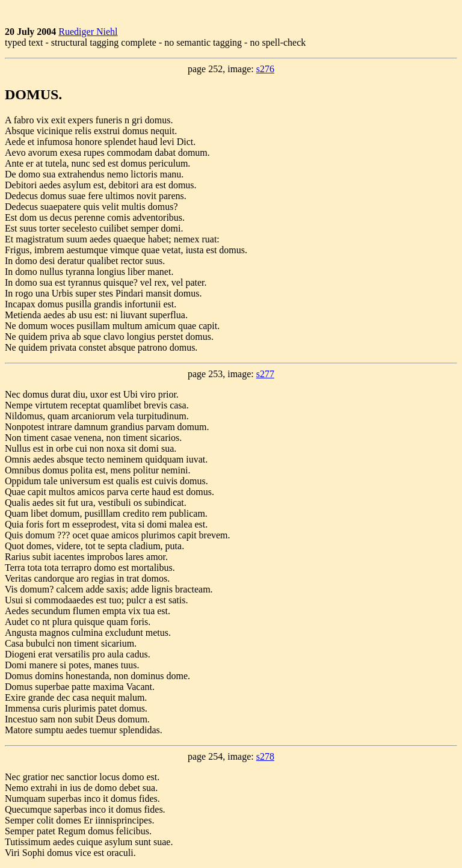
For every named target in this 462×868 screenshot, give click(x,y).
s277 (265, 374)
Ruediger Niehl (88, 32)
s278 (265, 756)
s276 (265, 69)
